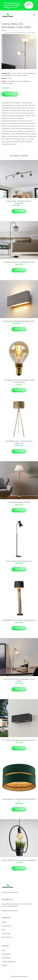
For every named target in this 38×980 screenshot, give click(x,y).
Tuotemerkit (21, 73)
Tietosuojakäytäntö (8, 962)
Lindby (25, 75)
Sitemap (4, 965)
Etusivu (4, 30)
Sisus (3, 930)
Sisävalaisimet (31, 73)
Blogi (3, 950)
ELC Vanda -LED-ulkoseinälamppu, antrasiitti (19, 740)
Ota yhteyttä (6, 954)
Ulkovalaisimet (7, 937)
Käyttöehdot (6, 958)
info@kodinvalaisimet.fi (10, 911)
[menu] (34, 15)
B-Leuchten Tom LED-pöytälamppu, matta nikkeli (19, 680)
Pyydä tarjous (29, 4)
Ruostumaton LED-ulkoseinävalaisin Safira (19, 321)
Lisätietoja (10, 94)
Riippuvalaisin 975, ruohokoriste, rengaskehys (19, 860)
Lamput (13, 73)
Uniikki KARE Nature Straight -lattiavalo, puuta (19, 620)
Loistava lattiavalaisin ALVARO (19, 502)
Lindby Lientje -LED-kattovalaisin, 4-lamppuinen (19, 202)
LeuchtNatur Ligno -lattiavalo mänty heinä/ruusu (19, 442)
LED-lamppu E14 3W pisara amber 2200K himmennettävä (19, 381)
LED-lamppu (18, 75)
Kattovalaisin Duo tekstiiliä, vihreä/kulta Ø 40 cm (19, 800)
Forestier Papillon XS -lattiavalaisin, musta (19, 262)
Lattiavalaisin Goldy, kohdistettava (19, 561)
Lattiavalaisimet (7, 75)
